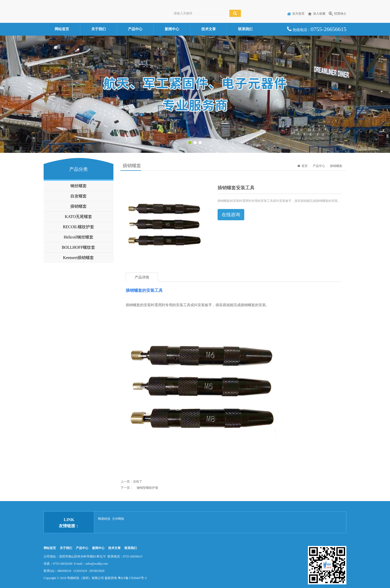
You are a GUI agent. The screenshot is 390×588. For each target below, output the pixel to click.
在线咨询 (231, 215)
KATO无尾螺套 (79, 217)
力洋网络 (118, 519)
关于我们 (99, 29)
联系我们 (245, 29)
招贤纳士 (338, 14)
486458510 (64, 571)
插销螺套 (79, 206)
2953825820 (97, 571)
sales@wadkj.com (97, 564)
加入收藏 (317, 14)
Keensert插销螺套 (79, 258)
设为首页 (296, 14)
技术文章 (209, 29)
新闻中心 (172, 29)
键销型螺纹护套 (148, 488)
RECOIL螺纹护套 (79, 227)
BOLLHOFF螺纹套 (79, 247)
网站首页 (62, 29)
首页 (303, 166)
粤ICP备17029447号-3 (132, 578)
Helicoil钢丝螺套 (79, 237)
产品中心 (135, 29)
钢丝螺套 (79, 186)
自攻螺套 (79, 196)
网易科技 (104, 519)
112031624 (80, 571)
